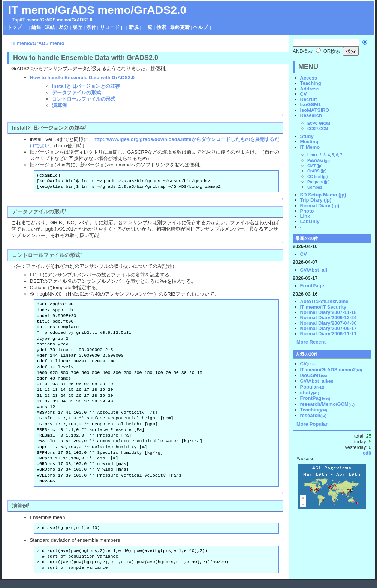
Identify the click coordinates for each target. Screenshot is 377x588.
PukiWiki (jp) (319, 161)
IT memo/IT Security (323, 307)
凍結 (50, 27)
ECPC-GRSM (319, 124)
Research (311, 115)
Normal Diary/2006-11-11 (328, 334)
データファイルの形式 (76, 92)
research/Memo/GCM (328, 404)
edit (367, 453)
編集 (36, 27)
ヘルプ (201, 27)
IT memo (30, 20)
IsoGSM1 (311, 104)
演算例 (59, 105)
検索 (161, 27)
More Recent (311, 342)
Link (305, 216)
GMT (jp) (315, 166)
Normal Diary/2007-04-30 (328, 323)
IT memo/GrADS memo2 (331, 370)
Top (16, 20)
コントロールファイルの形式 (84, 99)
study (310, 392)
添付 (91, 27)
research (313, 415)
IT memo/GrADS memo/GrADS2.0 (97, 10)
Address (310, 89)
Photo (307, 211)
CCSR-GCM (318, 129)
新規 (134, 27)
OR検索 (328, 51)
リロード (110, 27)
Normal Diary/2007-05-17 (328, 328)
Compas (315, 187)
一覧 (147, 27)
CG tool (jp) (317, 177)
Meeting (309, 142)
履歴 (77, 27)
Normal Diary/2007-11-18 (328, 312)
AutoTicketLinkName (324, 301)
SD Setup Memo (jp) (323, 195)
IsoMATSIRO (315, 110)
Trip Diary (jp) (316, 200)
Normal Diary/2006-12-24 (328, 317)
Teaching (311, 83)
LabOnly (310, 221)
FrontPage (312, 286)
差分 (64, 27)
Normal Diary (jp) (320, 206)
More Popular (312, 424)
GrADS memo (55, 20)
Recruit (309, 99)
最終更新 (180, 27)
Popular (312, 387)
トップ (14, 27)
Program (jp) (318, 182)
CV (304, 94)
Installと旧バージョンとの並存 (86, 86)
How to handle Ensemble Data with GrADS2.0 (82, 77)
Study (307, 136)
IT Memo (310, 147)
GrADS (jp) (317, 171)
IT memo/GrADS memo (38, 43)
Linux (312, 155)
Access (309, 78)
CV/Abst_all (314, 270)
